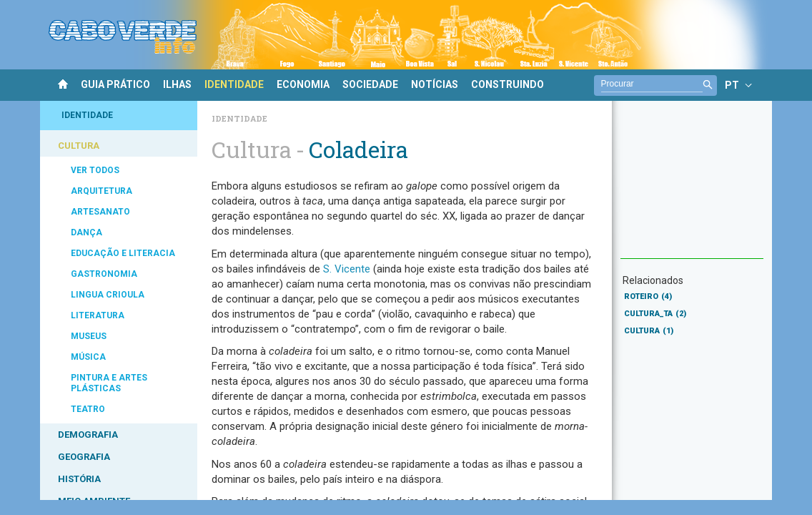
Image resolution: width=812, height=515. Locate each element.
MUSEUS (89, 336)
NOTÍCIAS (435, 84)
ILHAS (177, 84)
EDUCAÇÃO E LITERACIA (123, 253)
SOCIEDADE (370, 84)
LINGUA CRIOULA (108, 295)
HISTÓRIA (79, 479)
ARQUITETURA (101, 191)
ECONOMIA (303, 84)
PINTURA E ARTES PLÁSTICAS (109, 383)
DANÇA (86, 232)
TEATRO (88, 409)
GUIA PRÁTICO (115, 84)
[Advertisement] (692, 187)
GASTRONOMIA (104, 274)
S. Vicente (347, 269)
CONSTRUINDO (508, 84)
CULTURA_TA (655, 314)
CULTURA (79, 146)
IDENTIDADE (234, 84)
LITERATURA (98, 315)
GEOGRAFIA (84, 457)
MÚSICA (88, 357)
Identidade (239, 118)
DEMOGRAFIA (88, 435)
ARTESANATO (100, 212)
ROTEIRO (648, 296)
